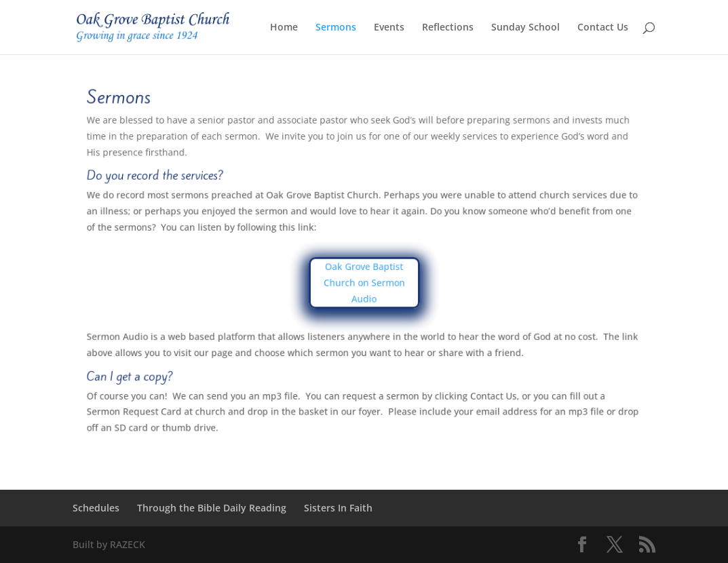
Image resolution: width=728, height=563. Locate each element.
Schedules (96, 508)
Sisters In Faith (338, 508)
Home (284, 28)
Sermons (336, 28)
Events (389, 28)
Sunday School (525, 28)
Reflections (448, 28)
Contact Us (603, 28)
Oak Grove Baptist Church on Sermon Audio (364, 283)
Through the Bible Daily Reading (212, 508)
